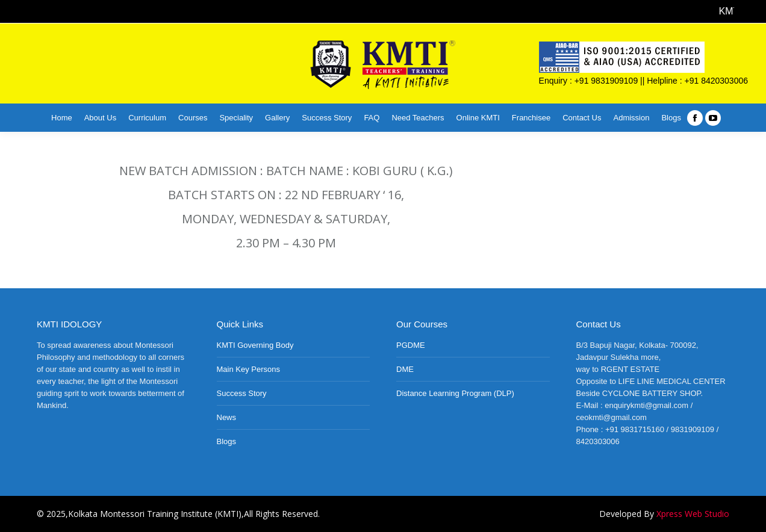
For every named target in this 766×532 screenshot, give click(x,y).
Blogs (227, 441)
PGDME (411, 345)
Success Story (242, 393)
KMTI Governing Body (255, 345)
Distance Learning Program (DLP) (455, 393)
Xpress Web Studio (693, 514)
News (227, 417)
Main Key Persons (249, 369)
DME (405, 369)
